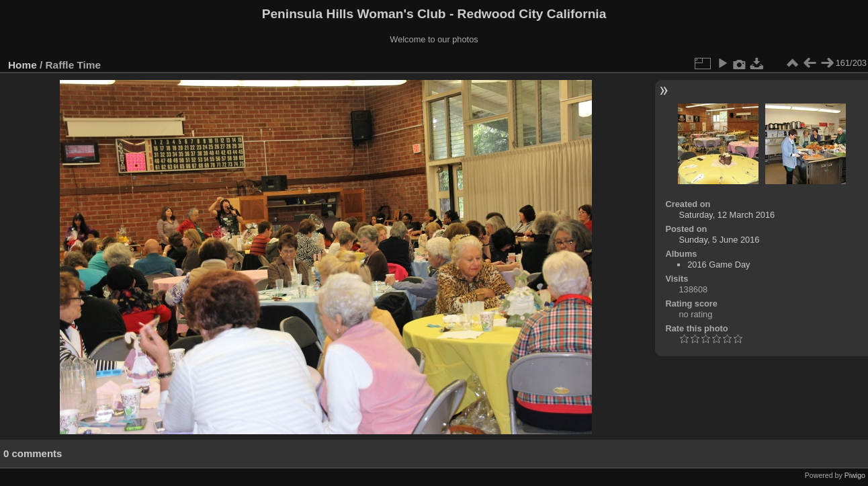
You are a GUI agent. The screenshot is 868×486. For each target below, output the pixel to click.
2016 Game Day (719, 265)
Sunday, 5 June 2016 (719, 240)
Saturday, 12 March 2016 (727, 215)
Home (23, 65)
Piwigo (855, 475)
